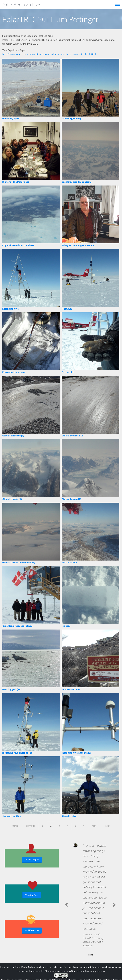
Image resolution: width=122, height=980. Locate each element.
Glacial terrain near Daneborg (19, 562)
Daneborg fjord (11, 118)
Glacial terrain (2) (71, 499)
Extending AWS (11, 309)
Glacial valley (69, 562)
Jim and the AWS (11, 816)
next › (95, 826)
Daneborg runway (71, 118)
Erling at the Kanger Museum (78, 245)
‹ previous (30, 826)
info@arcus (72, 971)
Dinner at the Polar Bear (16, 182)
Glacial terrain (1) (12, 499)
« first (15, 826)
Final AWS (67, 309)
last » (107, 826)
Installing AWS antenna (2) (76, 753)
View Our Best (32, 895)
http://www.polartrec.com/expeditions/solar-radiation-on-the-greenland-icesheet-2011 (49, 54)
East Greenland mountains (77, 182)
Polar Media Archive (21, 5)
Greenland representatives (17, 626)
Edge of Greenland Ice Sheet (18, 245)
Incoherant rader (71, 689)
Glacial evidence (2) (73, 436)
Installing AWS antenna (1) (17, 753)
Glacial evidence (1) (13, 436)
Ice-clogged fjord (12, 689)
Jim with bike (69, 816)
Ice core (66, 626)
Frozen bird (68, 372)
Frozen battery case (13, 372)
